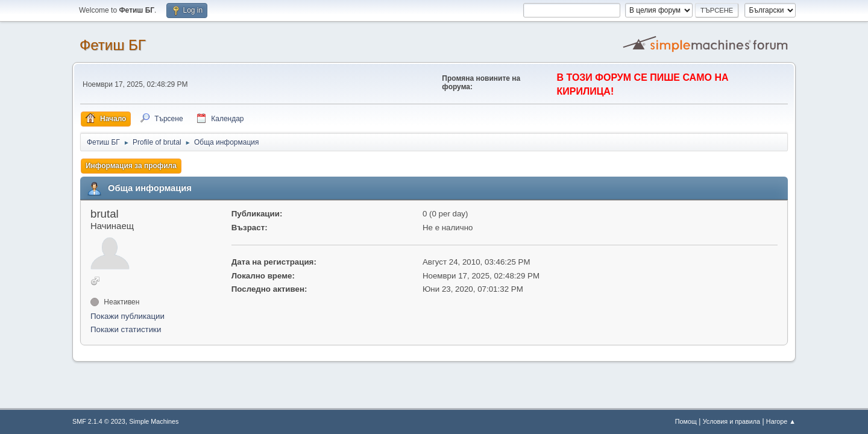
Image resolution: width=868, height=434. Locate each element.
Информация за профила (131, 166)
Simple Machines (154, 421)
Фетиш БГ (113, 45)
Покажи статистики (126, 329)
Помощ (686, 421)
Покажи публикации (127, 316)
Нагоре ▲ (781, 421)
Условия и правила (731, 421)
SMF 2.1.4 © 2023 (99, 421)
